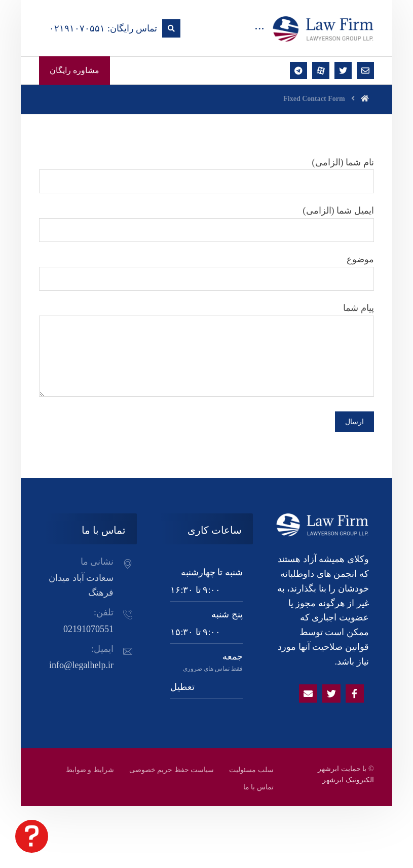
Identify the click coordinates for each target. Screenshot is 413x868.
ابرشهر (333, 780)
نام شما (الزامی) (206, 176)
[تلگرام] (298, 71)
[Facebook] (355, 693)
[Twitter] (331, 693)
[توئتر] (343, 71)
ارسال (354, 422)
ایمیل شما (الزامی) (206, 224)
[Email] (308, 693)
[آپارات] (321, 71)
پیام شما (206, 352)
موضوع (206, 272)
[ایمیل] (365, 71)
